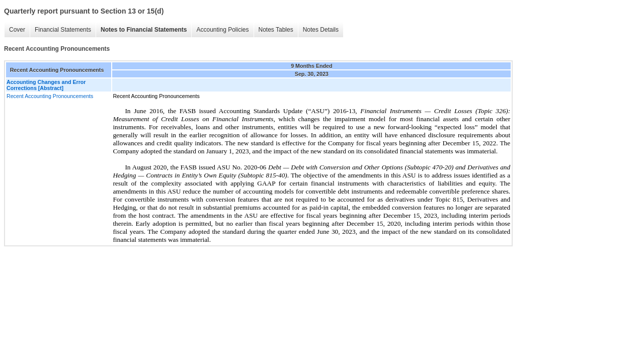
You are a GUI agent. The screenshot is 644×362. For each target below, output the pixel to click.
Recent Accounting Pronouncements (50, 96)
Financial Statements (63, 30)
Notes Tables (276, 30)
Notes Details (321, 30)
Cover (17, 30)
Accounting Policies (222, 30)
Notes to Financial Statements (144, 30)
